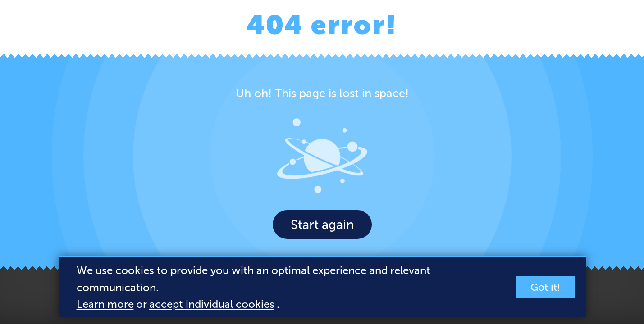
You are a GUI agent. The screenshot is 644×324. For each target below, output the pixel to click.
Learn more (105, 304)
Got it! (545, 287)
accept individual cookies (212, 304)
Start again (322, 225)
